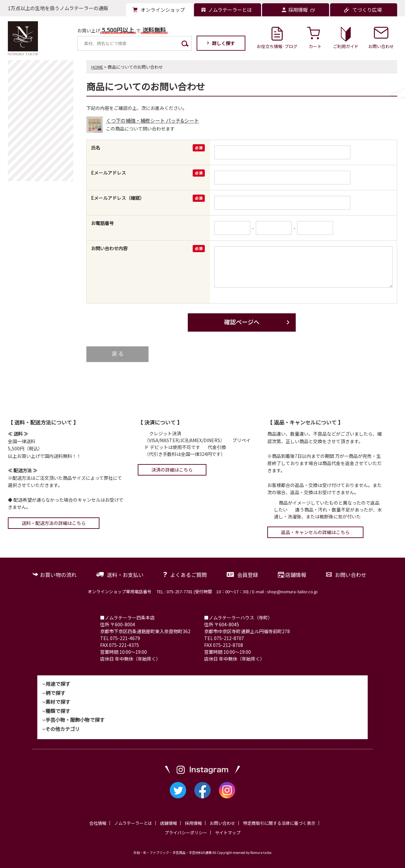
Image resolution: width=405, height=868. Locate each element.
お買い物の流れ (58, 575)
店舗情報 (296, 575)
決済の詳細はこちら (172, 470)
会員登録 (248, 575)
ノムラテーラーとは (133, 823)
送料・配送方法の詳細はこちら (54, 523)
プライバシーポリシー (186, 833)
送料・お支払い (125, 575)
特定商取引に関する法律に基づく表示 (279, 823)
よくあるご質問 (188, 575)
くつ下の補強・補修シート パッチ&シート (152, 120)
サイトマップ (228, 833)
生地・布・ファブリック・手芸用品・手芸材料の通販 (172, 852)
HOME (97, 67)
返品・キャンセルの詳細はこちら (315, 532)
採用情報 (193, 823)
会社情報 (98, 823)
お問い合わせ (351, 575)
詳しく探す (223, 43)
